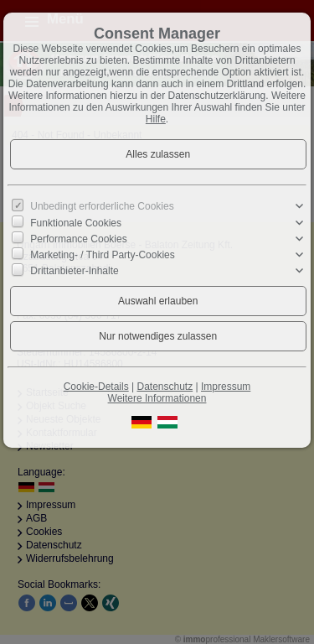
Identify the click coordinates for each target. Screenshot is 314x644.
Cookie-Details (96, 387)
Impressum (226, 387)
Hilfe (156, 119)
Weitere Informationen (157, 398)
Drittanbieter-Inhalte (74, 271)
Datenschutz (165, 387)
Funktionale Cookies (76, 222)
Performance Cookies (78, 239)
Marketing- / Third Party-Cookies (103, 255)
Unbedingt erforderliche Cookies (102, 206)
